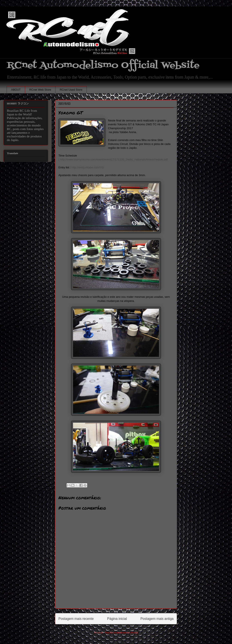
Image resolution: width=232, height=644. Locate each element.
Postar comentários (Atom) (121, 632)
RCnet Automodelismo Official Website (103, 65)
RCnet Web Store (40, 90)
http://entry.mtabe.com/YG (88, 167)
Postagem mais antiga (157, 619)
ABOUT (16, 90)
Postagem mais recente (76, 619)
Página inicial (117, 619)
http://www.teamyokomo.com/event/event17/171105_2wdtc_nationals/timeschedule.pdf (114, 159)
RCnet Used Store (71, 90)
